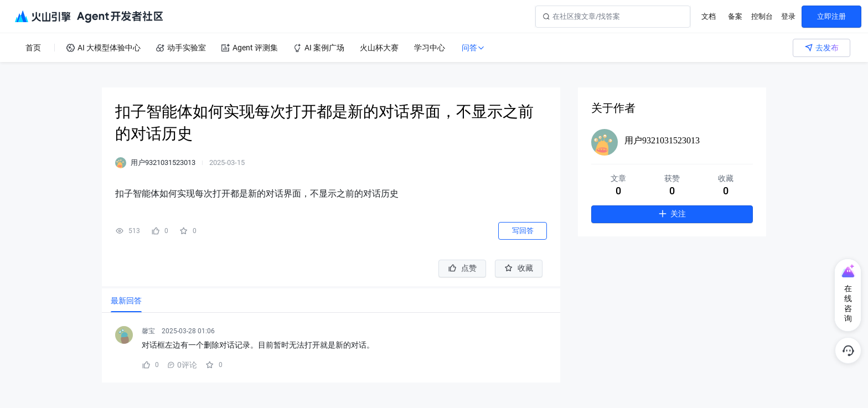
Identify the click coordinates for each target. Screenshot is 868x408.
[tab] (126, 301)
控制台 (762, 16)
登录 (788, 16)
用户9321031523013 (662, 140)
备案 (735, 16)
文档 (709, 16)
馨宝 (148, 331)
